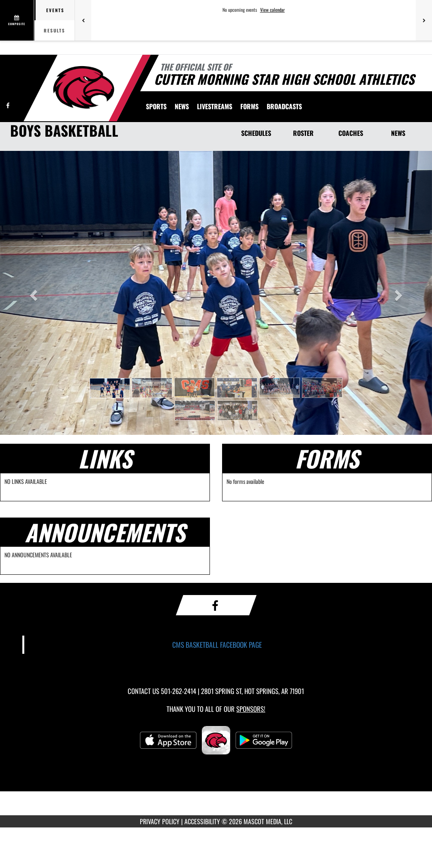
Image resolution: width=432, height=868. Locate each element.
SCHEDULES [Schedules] (256, 133)
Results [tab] (55, 30)
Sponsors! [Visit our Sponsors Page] (251, 709)
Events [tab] (55, 10)
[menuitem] (182, 106)
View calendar (273, 10)
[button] (110, 388)
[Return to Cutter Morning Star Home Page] (83, 87)
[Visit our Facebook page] (8, 105)
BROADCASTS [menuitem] (284, 106)
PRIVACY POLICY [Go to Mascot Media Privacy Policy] (160, 821)
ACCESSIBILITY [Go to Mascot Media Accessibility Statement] (202, 821)
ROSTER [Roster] (303, 133)
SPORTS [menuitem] (156, 106)
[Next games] (424, 20)
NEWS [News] (398, 133)
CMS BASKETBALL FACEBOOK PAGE (217, 645)
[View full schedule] (17, 20)
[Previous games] (83, 20)
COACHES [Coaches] (351, 133)
